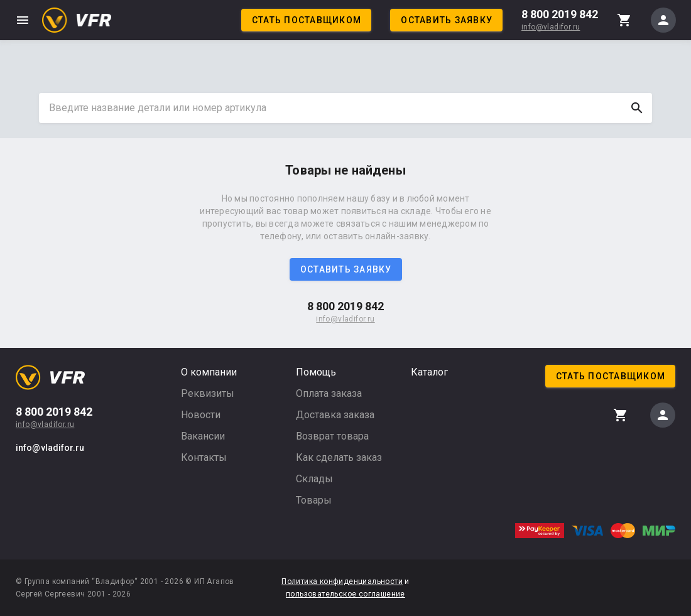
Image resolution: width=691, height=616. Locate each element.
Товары (314, 500)
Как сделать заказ (339, 457)
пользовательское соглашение (345, 594)
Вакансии (203, 436)
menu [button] (23, 20)
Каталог (429, 372)
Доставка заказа (335, 415)
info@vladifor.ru (551, 27)
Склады (314, 479)
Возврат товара (332, 436)
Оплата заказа (329, 393)
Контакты (204, 457)
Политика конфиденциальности (342, 581)
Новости (201, 415)
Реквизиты (208, 393)
